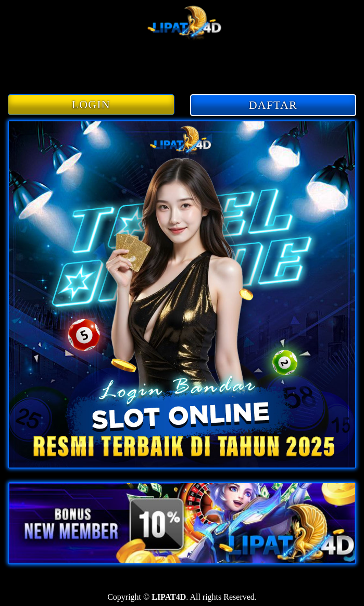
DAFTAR (273, 105)
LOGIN (91, 104)
